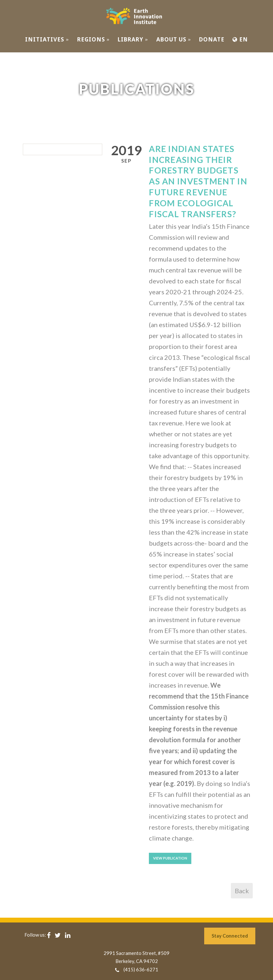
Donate (212, 39)
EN (240, 39)
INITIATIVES (47, 39)
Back (242, 891)
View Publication (170, 858)
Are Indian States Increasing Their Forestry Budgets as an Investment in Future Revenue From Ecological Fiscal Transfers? (198, 181)
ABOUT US (174, 39)
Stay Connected (230, 936)
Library (133, 39)
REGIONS (94, 39)
